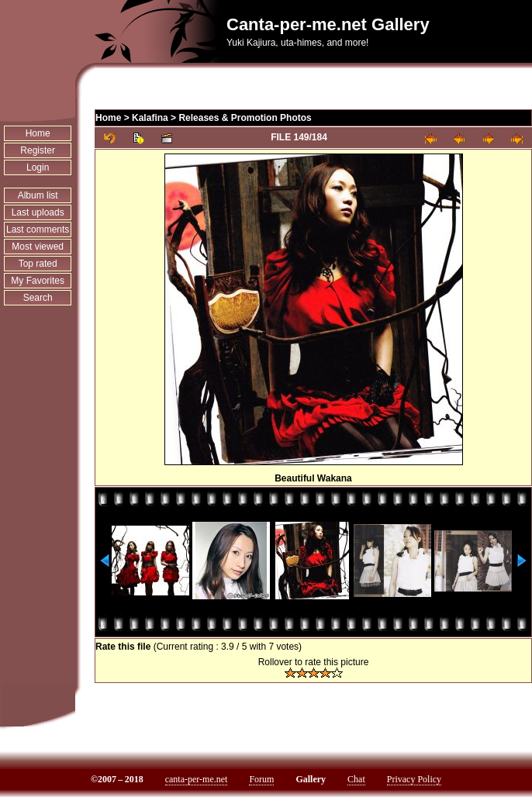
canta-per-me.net (197, 779)
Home (38, 133)
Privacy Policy (414, 779)
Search (38, 298)
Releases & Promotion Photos (245, 118)
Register (38, 150)
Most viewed (38, 247)
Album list (38, 195)
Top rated (38, 264)
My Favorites (38, 281)
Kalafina (150, 118)
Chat (356, 779)
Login (38, 167)
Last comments (38, 229)
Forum (261, 779)
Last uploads (38, 212)
